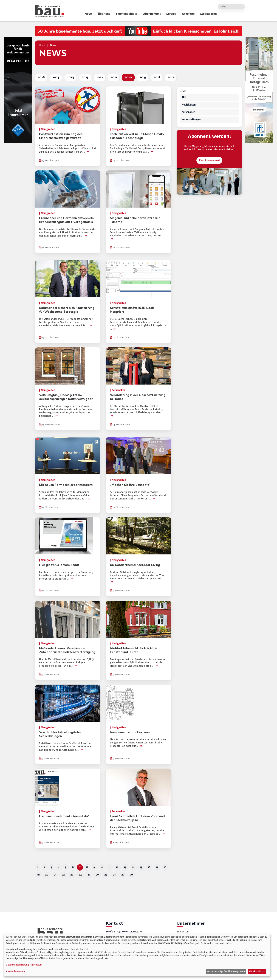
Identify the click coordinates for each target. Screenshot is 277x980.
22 (63, 875)
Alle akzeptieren (257, 971)
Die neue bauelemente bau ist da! (64, 816)
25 (89, 875)
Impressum (183, 932)
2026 (41, 77)
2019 (143, 77)
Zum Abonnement (209, 161)
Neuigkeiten (189, 105)
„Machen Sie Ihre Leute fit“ (130, 485)
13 (125, 867)
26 (97, 875)
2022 (100, 77)
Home (42, 45)
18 (165, 867)
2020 (128, 77)
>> (88, 152)
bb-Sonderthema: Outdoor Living (135, 565)
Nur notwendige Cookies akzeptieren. (226, 971)
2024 (70, 77)
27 (106, 875)
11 (109, 867)
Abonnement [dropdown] (152, 14)
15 (141, 867)
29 (123, 875)
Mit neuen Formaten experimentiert (66, 485)
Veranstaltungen (191, 120)
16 (149, 867)
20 (47, 875)
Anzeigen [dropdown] (188, 14)
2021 (114, 77)
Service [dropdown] (171, 14)
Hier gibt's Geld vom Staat (59, 565)
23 (72, 875)
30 (131, 875)
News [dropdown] (88, 14)
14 (133, 867)
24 (80, 875)
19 (38, 875)
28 (114, 875)
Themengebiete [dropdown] (127, 14)
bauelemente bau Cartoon (130, 732)
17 (157, 867)
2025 (56, 77)
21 (55, 875)
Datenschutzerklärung (17, 965)
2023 (85, 77)
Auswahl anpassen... (16, 971)
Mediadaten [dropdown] (208, 14)
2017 (171, 77)
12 (117, 867)
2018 (157, 77)
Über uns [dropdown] (104, 14)
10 (102, 867)
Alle (184, 98)
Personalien (188, 112)
